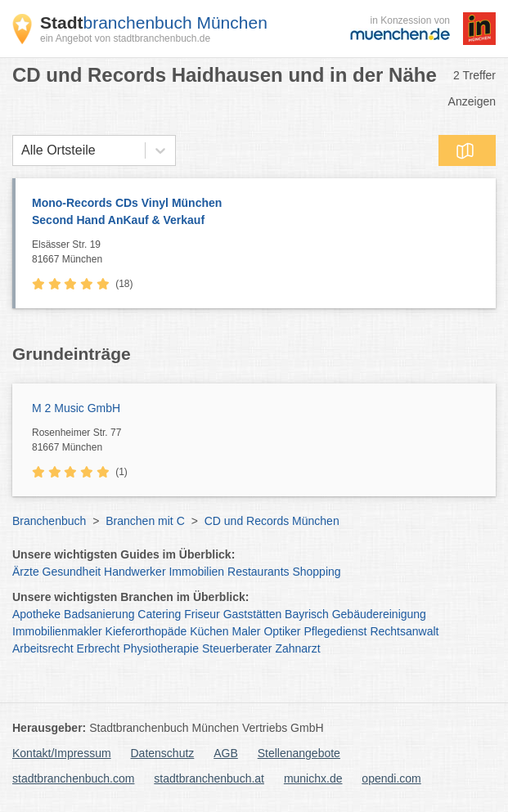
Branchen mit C (145, 521)
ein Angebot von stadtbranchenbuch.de (125, 38)
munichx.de (313, 778)
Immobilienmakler (57, 631)
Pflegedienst (335, 631)
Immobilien (196, 572)
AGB (226, 753)
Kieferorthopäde (146, 631)
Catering (159, 614)
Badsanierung (99, 614)
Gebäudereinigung (379, 614)
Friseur (202, 614)
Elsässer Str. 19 (260, 253)
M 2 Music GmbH (76, 408)
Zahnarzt (297, 648)
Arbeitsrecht (43, 648)
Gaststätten (253, 614)
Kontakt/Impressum (62, 753)
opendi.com (391, 778)
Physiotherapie (161, 648)
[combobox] (21, 150)
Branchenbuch (49, 521)
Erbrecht (99, 648)
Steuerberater (237, 648)
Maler (247, 631)
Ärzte (26, 572)
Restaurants (258, 572)
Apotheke (36, 614)
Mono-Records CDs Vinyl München (256, 213)
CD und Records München (272, 521)
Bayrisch (307, 614)
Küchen (209, 631)
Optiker (282, 631)
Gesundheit (72, 572)
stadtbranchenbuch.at (209, 778)
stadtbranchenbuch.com (73, 778)
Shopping (316, 572)
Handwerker (135, 572)
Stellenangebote (299, 753)
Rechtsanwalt (404, 631)
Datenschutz (163, 753)
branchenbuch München (154, 22)
